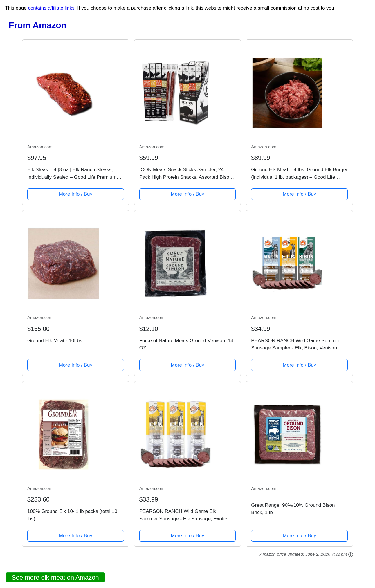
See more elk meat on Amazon (55, 577)
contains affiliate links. (52, 8)
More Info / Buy (76, 194)
